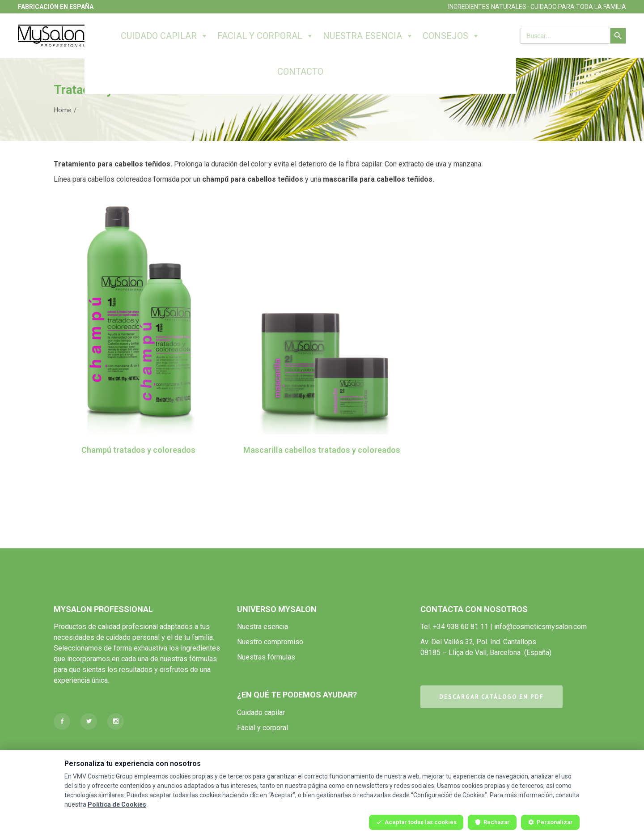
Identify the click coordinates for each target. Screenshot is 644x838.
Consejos (451, 36)
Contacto (300, 72)
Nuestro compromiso (270, 642)
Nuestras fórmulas (266, 657)
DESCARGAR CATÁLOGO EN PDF (491, 697)
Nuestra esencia (368, 36)
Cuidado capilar (165, 36)
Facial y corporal (266, 36)
